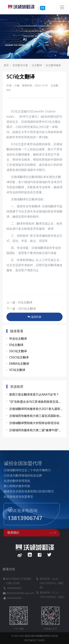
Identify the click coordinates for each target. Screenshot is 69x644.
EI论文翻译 (25, 302)
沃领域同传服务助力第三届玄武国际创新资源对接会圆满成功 (36, 416)
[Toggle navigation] (62, 7)
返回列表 (34, 317)
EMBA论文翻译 (19, 364)
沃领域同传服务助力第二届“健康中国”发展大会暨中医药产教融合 (36, 430)
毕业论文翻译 (18, 339)
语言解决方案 (20, 65)
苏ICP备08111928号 (34, 640)
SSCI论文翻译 (27, 309)
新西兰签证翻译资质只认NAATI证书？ (34, 394)
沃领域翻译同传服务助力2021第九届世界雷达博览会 (36, 409)
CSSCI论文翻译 (19, 357)
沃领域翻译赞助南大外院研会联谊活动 (34, 423)
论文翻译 (37, 65)
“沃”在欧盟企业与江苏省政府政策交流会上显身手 (36, 402)
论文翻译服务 (53, 65)
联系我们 (32, 535)
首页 (6, 65)
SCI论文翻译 (17, 370)
